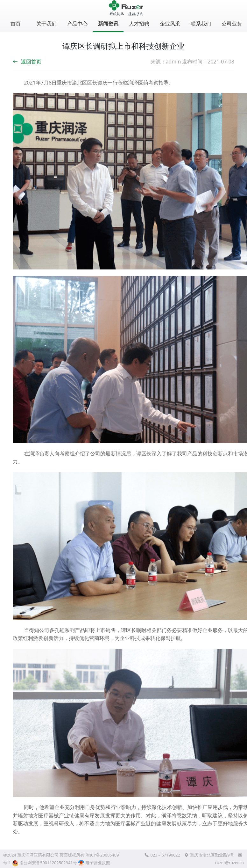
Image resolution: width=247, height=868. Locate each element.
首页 (16, 24)
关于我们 (46, 24)
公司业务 (232, 24)
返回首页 (27, 62)
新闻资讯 (108, 24)
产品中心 (77, 24)
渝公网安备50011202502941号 (48, 863)
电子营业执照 (94, 863)
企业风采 (170, 24)
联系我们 (201, 24)
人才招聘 (139, 24)
